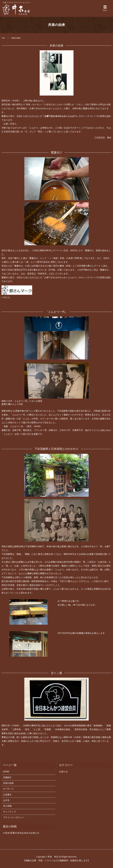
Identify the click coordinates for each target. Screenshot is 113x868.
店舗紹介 (7, 777)
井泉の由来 (8, 783)
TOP (3, 38)
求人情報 (7, 806)
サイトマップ (9, 812)
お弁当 (6, 800)
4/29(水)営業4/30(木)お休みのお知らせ (21, 833)
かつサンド (8, 789)
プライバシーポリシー (14, 817)
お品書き (7, 795)
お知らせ (63, 772)
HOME (6, 772)
